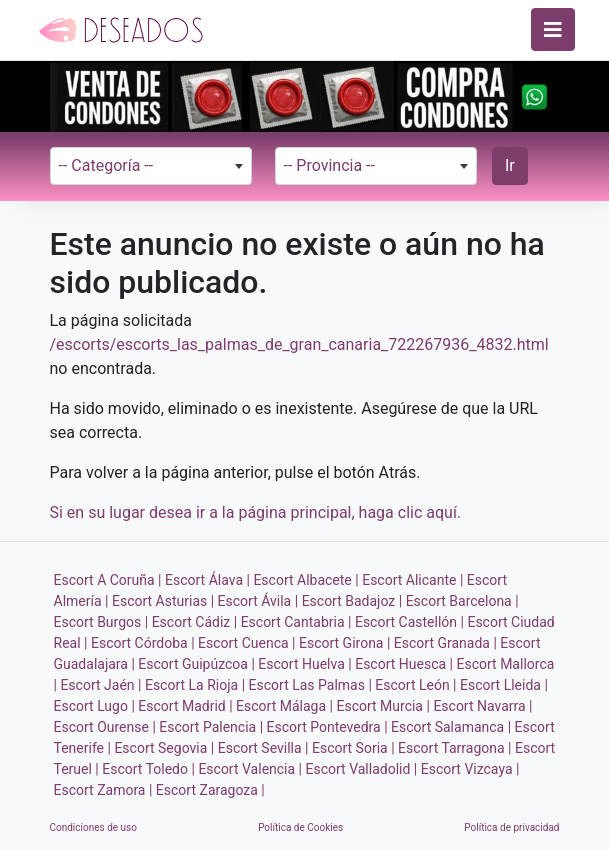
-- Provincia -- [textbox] (329, 165)
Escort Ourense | (105, 727)
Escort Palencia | (211, 727)
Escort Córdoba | (143, 643)
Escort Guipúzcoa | (196, 664)
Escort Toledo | (148, 769)
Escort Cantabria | (296, 622)
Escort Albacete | (305, 580)
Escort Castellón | (409, 622)
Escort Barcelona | (462, 601)
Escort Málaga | (284, 706)
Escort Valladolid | (362, 769)
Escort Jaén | (100, 685)
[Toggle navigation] (553, 29)
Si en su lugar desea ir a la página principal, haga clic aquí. (256, 512)
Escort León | (415, 685)
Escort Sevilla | (263, 748)
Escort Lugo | (94, 706)
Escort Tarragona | (454, 748)
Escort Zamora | (103, 790)
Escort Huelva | (304, 664)
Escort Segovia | (164, 748)
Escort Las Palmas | (310, 685)
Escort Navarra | (482, 706)
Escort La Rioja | (195, 685)
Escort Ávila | (258, 601)
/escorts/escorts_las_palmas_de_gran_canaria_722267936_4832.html (299, 344)
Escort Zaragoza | (210, 790)
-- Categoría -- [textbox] (106, 165)
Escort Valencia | (250, 769)
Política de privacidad (511, 827)
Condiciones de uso (93, 827)
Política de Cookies (300, 827)
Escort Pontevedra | (327, 727)
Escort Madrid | (185, 706)
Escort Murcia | (382, 706)
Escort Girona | (344, 643)
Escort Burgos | (101, 622)
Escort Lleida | (504, 685)
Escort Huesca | (404, 664)
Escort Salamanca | (451, 727)
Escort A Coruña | (108, 580)
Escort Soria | (353, 748)
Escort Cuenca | (246, 643)
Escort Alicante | (412, 580)
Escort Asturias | (163, 601)
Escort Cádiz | (195, 622)
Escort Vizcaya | (470, 769)
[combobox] (151, 166)
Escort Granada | (445, 643)
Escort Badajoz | (352, 601)
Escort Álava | (207, 580)
